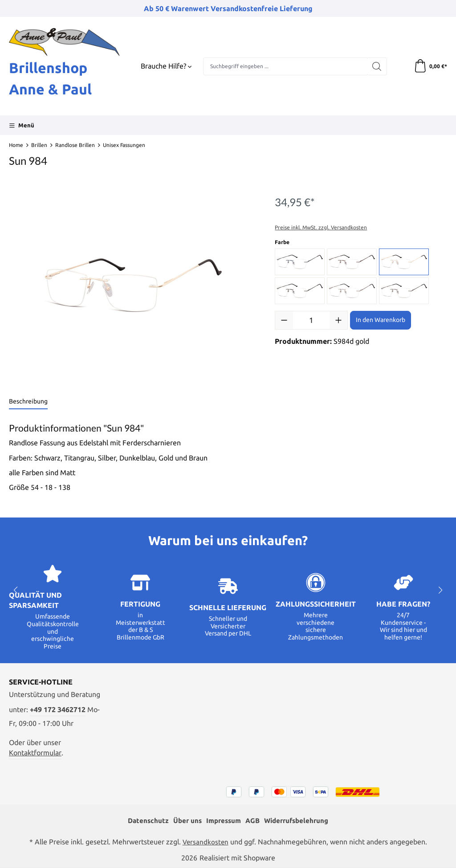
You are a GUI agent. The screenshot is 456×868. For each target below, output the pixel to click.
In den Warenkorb (381, 320)
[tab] (28, 402)
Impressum (222, 821)
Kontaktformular (35, 753)
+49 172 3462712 (58, 710)
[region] (133, 285)
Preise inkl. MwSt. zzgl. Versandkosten (321, 227)
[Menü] (22, 125)
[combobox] (285, 66)
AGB (253, 821)
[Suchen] (377, 66)
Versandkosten (205, 842)
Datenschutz (144, 821)
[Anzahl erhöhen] (338, 320)
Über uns (184, 821)
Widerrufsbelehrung (299, 821)
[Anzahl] (311, 320)
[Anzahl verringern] (284, 320)
